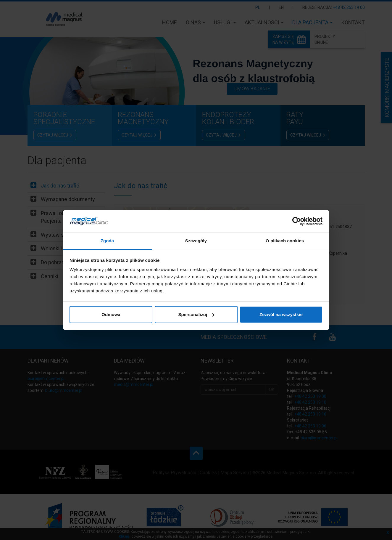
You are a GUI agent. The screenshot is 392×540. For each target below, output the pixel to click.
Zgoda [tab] (107, 241)
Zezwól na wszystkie (281, 314)
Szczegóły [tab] (196, 241)
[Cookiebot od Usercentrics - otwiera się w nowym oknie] (297, 221)
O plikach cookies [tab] (285, 241)
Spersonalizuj (196, 314)
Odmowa (111, 314)
